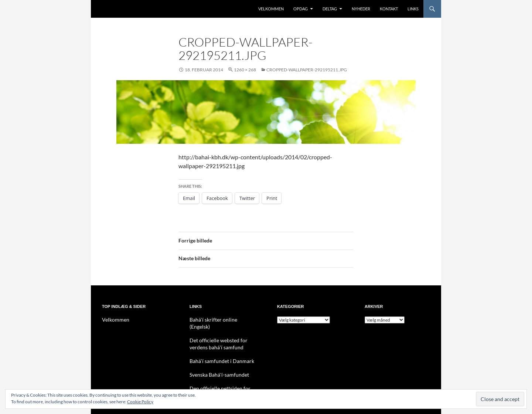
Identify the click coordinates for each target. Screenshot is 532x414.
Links (413, 9)
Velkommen (271, 9)
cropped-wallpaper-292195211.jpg (307, 70)
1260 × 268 (245, 70)
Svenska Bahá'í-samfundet (215, 366)
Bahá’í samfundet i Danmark (217, 353)
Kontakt (389, 9)
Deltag (330, 9)
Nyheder (361, 9)
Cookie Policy (140, 402)
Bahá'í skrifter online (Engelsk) (219, 320)
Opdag (301, 9)
